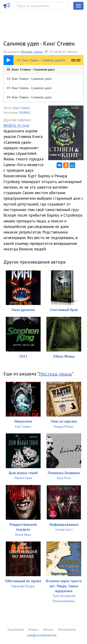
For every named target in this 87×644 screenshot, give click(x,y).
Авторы (48, 629)
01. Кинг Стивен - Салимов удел (31, 69)
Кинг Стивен (22, 108)
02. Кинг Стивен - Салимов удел (29, 79)
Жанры (33, 629)
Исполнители (67, 629)
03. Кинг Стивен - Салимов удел (29, 88)
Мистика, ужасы (32, 52)
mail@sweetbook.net (42, 635)
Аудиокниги (16, 629)
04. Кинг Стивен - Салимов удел (29, 97)
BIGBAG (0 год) (16, 125)
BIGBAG (25, 112)
